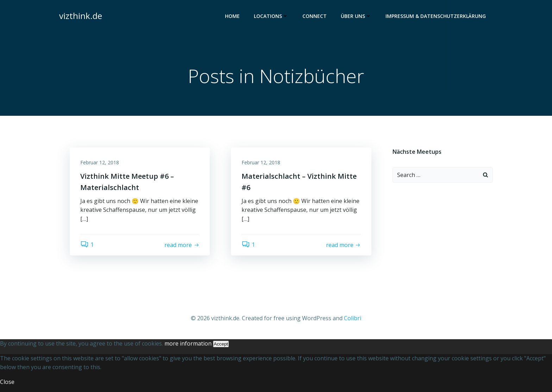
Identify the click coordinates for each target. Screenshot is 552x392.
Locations (271, 16)
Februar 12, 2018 (100, 162)
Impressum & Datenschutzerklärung (436, 16)
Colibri (353, 318)
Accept (221, 344)
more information (188, 343)
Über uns (356, 16)
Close (7, 382)
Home (232, 16)
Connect (315, 16)
